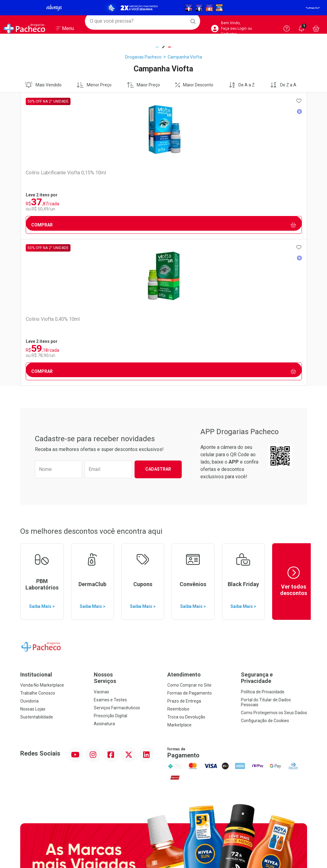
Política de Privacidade (263, 545)
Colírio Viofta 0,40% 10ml (124, 173)
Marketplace (179, 578)
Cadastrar (158, 323)
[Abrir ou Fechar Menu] (65, 30)
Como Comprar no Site (189, 539)
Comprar (56, 225)
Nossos (127, 531)
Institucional (36, 528)
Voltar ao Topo (163, 784)
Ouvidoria (29, 555)
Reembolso (178, 563)
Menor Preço (94, 85)
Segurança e (274, 531)
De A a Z (242, 85)
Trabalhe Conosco (38, 547)
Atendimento (184, 528)
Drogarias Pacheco (143, 57)
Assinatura (104, 577)
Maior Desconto (194, 85)
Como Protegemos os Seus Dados (274, 566)
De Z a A (283, 85)
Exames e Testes (110, 553)
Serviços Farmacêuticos (117, 561)
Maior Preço (144, 85)
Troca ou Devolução (186, 570)
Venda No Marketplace (42, 539)
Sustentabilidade (37, 570)
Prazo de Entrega (184, 555)
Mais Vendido (43, 85)
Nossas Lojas (33, 563)
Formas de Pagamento (190, 547)
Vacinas (101, 545)
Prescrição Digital (110, 569)
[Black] (163, 8)
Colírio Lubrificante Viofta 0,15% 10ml (52, 176)
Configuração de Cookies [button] (265, 574)
